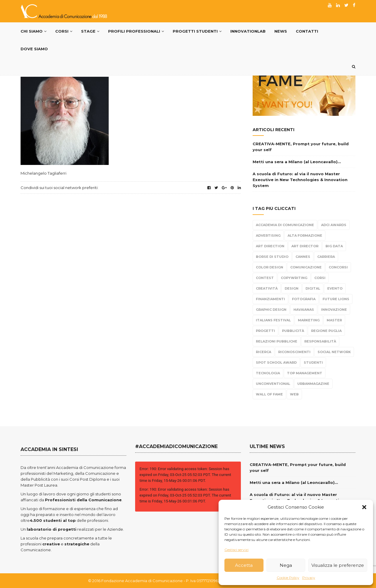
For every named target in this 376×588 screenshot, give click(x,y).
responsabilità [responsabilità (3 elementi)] (320, 341)
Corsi (64, 31)
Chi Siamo (33, 31)
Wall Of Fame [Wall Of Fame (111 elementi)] (269, 394)
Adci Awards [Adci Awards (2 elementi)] (334, 225)
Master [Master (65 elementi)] (334, 320)
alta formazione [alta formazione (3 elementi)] (305, 235)
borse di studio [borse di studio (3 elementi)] (272, 257)
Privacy (309, 578)
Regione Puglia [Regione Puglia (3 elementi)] (326, 331)
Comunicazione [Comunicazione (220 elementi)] (306, 267)
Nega (286, 565)
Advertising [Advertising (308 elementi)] (268, 235)
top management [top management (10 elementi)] (305, 373)
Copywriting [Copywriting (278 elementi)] (294, 278)
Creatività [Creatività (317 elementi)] (267, 288)
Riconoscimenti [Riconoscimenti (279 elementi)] (294, 352)
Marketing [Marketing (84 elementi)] (309, 320)
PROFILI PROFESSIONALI (136, 31)
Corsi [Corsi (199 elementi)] (320, 278)
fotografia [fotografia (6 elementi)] (304, 299)
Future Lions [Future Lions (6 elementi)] (336, 299)
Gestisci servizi (236, 550)
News (281, 31)
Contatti (307, 31)
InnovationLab (248, 31)
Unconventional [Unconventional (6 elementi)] (273, 384)
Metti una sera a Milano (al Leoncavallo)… (297, 162)
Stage (90, 31)
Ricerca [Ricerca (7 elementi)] (263, 352)
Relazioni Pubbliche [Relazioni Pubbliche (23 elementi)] (277, 341)
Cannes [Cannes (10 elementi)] (303, 257)
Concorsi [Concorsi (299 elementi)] (338, 267)
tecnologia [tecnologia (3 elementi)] (268, 373)
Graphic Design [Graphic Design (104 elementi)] (271, 310)
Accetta (244, 565)
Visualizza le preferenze (338, 565)
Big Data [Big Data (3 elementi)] (334, 246)
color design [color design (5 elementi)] (270, 267)
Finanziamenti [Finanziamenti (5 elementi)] (270, 299)
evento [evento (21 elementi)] (335, 288)
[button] (364, 507)
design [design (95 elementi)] (292, 288)
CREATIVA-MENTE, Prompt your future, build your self (301, 147)
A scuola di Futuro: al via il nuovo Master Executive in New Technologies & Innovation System (300, 180)
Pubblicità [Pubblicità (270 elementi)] (293, 331)
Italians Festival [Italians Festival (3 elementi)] (273, 320)
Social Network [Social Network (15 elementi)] (334, 352)
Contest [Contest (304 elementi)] (265, 278)
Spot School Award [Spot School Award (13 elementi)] (276, 363)
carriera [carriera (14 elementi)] (326, 257)
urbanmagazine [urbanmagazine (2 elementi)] (313, 384)
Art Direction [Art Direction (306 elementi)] (270, 246)
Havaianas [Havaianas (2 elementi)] (304, 310)
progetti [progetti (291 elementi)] (265, 331)
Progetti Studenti (197, 31)
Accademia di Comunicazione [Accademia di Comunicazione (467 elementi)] (285, 225)
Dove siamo (34, 49)
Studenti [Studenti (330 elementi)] (313, 363)
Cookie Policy (288, 578)
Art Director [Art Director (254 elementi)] (305, 246)
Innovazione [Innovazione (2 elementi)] (334, 310)
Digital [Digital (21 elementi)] (313, 288)
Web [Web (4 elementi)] (294, 394)
